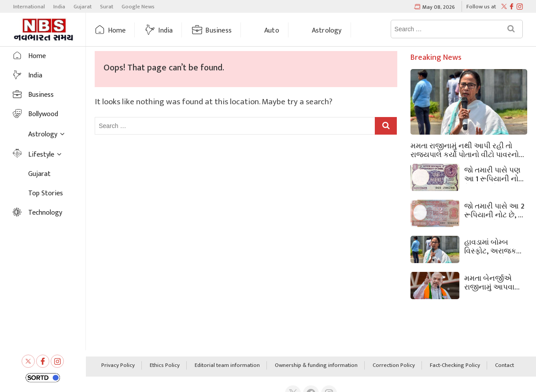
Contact (505, 366)
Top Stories (46, 193)
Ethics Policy (165, 366)
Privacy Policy (118, 366)
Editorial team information (227, 366)
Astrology (327, 31)
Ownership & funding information (316, 366)
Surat (107, 7)
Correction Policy (394, 366)
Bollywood (43, 114)
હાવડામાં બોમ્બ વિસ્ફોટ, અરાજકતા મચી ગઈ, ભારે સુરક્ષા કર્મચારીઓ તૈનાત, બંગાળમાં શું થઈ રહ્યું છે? (495, 246)
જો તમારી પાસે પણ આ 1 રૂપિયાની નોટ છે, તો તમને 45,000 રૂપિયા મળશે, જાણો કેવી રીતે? (495, 174)
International (29, 7)
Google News (138, 7)
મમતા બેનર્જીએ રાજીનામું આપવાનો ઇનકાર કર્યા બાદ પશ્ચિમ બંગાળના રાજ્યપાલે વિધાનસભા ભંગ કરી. (494, 282)
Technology (45, 213)
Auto (272, 31)
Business (218, 31)
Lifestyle (41, 155)
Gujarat (83, 7)
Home (117, 31)
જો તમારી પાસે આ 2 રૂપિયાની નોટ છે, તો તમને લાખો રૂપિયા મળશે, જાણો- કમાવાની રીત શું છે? (494, 210)
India (59, 7)
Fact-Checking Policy (455, 366)
